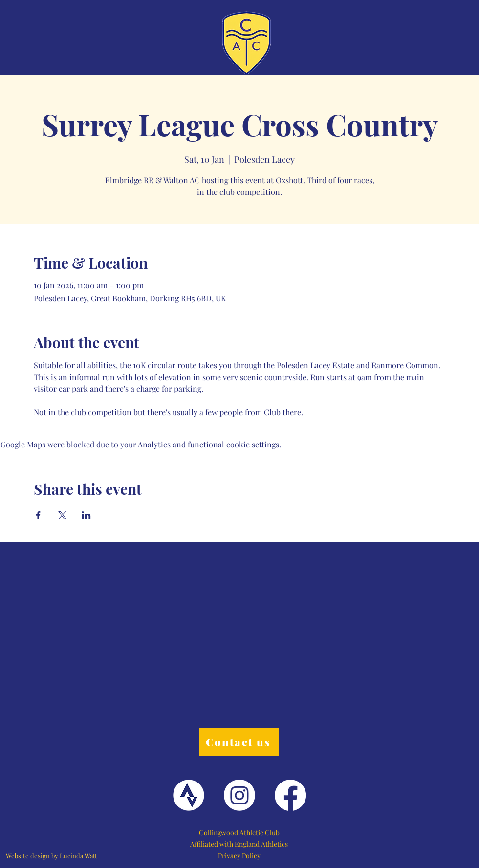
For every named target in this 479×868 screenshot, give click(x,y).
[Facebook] (290, 795)
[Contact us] (239, 742)
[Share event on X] (62, 515)
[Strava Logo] (189, 795)
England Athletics (261, 844)
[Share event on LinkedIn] (86, 515)
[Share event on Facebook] (38, 515)
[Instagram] (239, 795)
